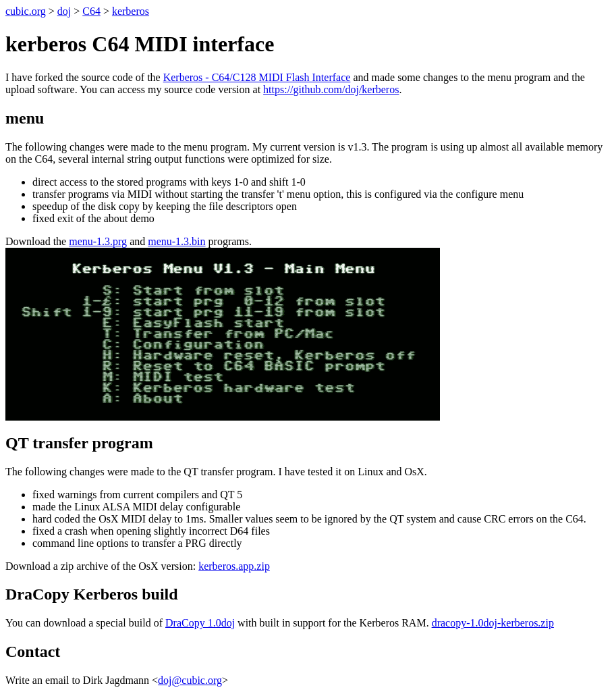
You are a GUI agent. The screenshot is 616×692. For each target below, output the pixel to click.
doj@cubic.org (190, 680)
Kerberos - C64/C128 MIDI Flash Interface (257, 77)
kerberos (131, 11)
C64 (91, 11)
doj (64, 11)
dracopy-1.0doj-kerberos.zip (493, 623)
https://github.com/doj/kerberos (331, 89)
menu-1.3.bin (176, 241)
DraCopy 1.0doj (200, 623)
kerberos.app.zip (234, 566)
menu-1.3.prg (98, 241)
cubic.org (26, 11)
